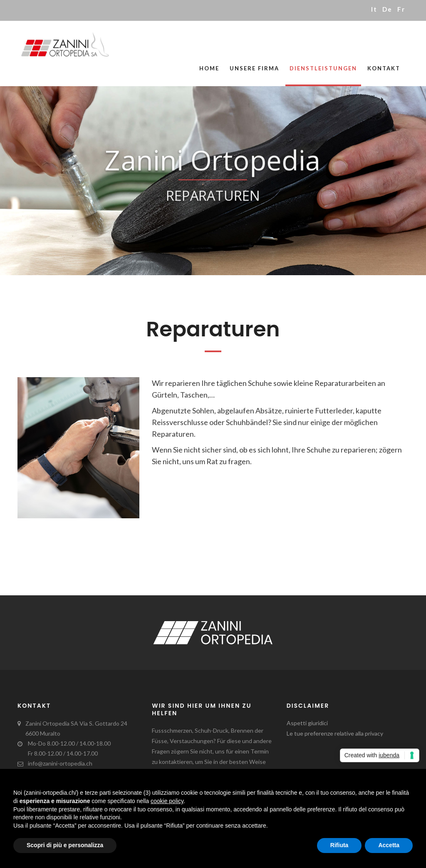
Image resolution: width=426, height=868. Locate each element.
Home (209, 68)
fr (401, 9)
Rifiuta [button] (339, 845)
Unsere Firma (254, 68)
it (374, 9)
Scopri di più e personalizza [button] (65, 845)
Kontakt (384, 68)
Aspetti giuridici (307, 723)
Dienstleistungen (323, 68)
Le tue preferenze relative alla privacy (335, 733)
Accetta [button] (389, 845)
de (387, 9)
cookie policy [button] (167, 801)
